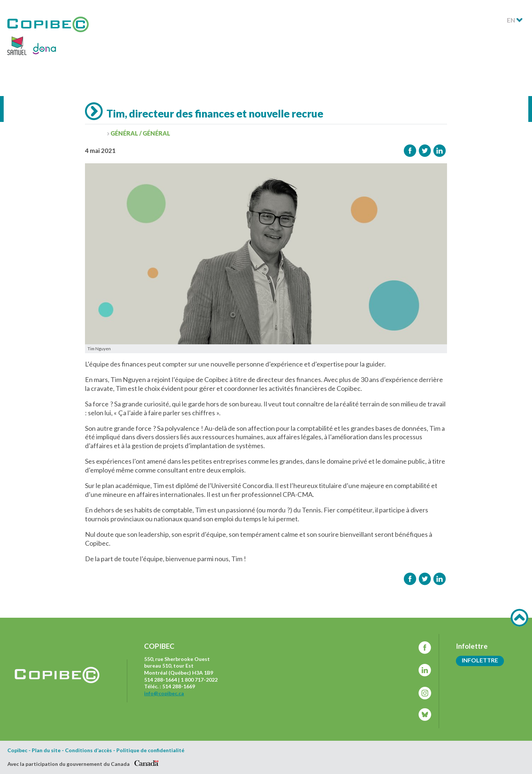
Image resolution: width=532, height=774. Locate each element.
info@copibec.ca (164, 693)
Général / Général (140, 133)
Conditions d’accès (88, 750)
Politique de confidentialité (150, 750)
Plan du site (46, 750)
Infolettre (480, 660)
